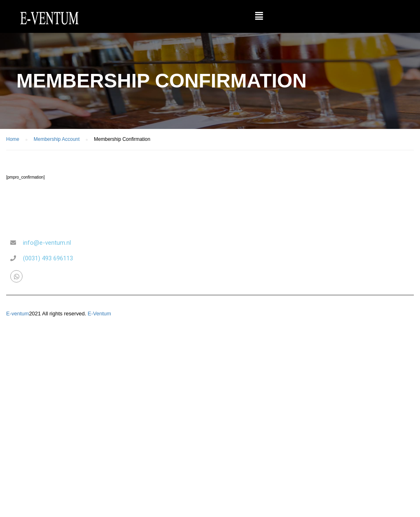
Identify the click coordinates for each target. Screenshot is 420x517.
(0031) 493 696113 (48, 258)
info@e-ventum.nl (47, 243)
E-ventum (18, 314)
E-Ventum (99, 314)
